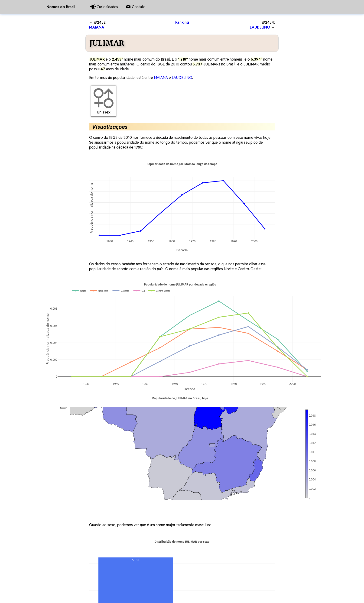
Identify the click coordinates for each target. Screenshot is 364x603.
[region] (170, 454)
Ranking (182, 22)
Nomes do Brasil (61, 7)
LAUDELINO (260, 27)
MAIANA (97, 27)
